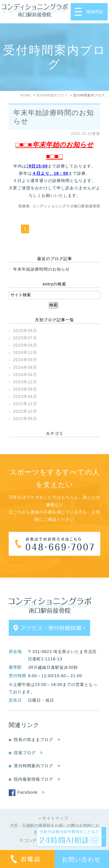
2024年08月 (25, 367)
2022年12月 (25, 404)
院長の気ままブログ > (37, 740)
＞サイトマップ (53, 818)
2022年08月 (25, 419)
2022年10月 (25, 411)
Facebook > (31, 792)
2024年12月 (25, 352)
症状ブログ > (28, 753)
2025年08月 (25, 331)
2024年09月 (25, 360)
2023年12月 (25, 382)
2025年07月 (25, 338)
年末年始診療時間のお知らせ (41, 269)
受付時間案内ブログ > (37, 766)
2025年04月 (25, 345)
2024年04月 (25, 375)
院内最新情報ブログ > (37, 779)
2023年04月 (25, 396)
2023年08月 (25, 389)
